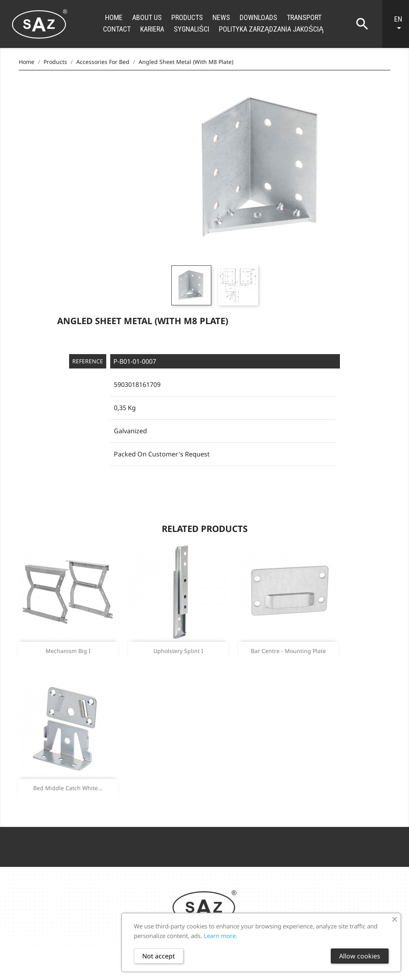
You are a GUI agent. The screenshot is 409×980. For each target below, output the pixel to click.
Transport (304, 17)
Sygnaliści (192, 29)
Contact (117, 29)
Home (114, 17)
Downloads (258, 17)
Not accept (159, 956)
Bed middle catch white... (68, 788)
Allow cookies (360, 956)
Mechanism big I (68, 651)
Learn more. (220, 936)
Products (187, 17)
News (221, 17)
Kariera (152, 29)
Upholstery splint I (178, 651)
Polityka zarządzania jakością (271, 29)
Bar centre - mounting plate (288, 651)
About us (147, 17)
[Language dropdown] (400, 24)
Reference (88, 361)
